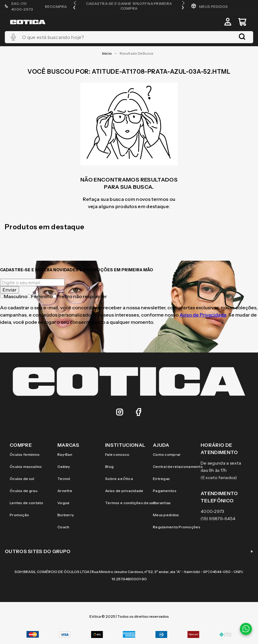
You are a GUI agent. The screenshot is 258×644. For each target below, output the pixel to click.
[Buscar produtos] (243, 37)
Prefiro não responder (80, 296)
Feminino (40, 296)
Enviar (10, 290)
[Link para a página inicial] (107, 53)
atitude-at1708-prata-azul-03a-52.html (138, 53)
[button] (75, 6)
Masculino (14, 296)
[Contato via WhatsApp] (246, 629)
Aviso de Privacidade (203, 315)
